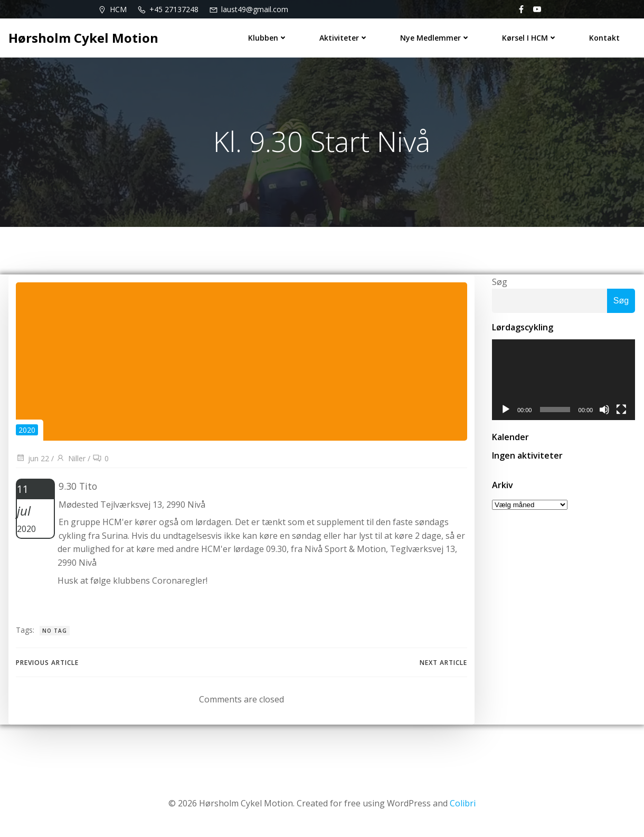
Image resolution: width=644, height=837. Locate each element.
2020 (27, 432)
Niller (71, 460)
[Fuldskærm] (622, 412)
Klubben (268, 37)
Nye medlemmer (436, 37)
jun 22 (32, 460)
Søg (499, 283)
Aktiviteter (344, 37)
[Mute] (605, 412)
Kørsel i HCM (530, 37)
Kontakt (605, 37)
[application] (563, 382)
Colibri (463, 806)
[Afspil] (505, 412)
